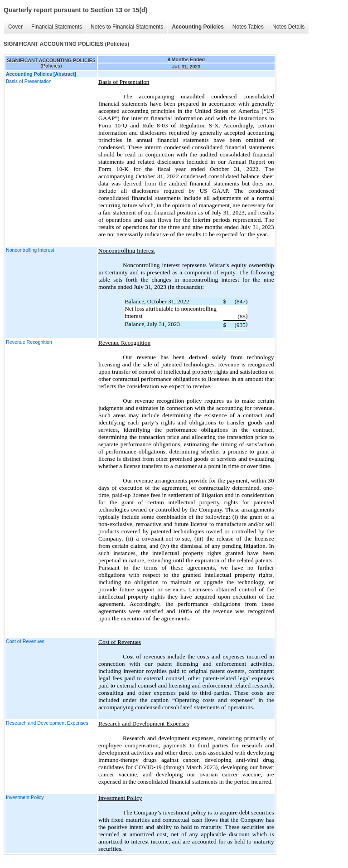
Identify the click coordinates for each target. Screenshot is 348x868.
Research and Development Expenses (47, 723)
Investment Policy (25, 797)
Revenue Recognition (29, 342)
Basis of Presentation (29, 81)
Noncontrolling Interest (30, 250)
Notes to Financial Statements (125, 27)
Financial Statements (54, 27)
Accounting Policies (196, 27)
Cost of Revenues (25, 641)
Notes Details (286, 27)
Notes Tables (246, 27)
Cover (13, 27)
